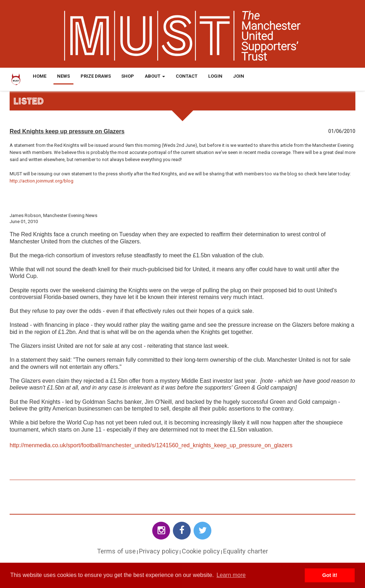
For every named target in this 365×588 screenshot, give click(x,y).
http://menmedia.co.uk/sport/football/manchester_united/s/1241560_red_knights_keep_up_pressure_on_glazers (151, 445)
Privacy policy (159, 551)
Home (40, 76)
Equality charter (246, 551)
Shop (128, 76)
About (155, 76)
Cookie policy (201, 551)
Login (215, 76)
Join (239, 76)
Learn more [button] (231, 575)
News (63, 76)
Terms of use (116, 551)
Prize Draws (96, 76)
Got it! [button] (330, 575)
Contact (187, 76)
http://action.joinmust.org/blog (42, 181)
